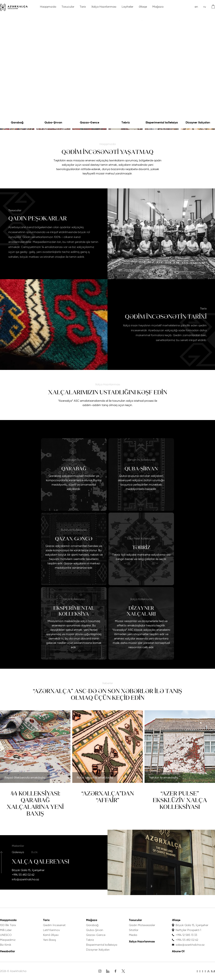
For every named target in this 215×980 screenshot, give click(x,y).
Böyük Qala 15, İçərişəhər (28, 870)
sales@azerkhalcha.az (190, 945)
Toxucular (68, 7)
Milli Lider (6, 930)
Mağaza (158, 7)
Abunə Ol (178, 951)
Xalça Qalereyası (41, 861)
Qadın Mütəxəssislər (142, 925)
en (196, 7)
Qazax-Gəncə (90, 122)
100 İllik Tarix (8, 925)
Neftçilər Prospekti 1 (188, 930)
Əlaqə (143, 7)
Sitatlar (134, 930)
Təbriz (126, 122)
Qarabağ (17, 122)
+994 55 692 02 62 (23, 875)
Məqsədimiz (8, 940)
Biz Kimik (6, 945)
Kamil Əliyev (51, 935)
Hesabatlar (8, 951)
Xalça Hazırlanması (104, 7)
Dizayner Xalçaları (198, 122)
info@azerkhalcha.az (26, 879)
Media (133, 935)
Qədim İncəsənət (54, 925)
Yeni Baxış (49, 940)
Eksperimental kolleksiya (162, 122)
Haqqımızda (48, 7)
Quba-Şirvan (53, 122)
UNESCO (6, 935)
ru (205, 7)
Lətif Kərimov (51, 930)
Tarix (83, 7)
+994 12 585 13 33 (186, 935)
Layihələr (127, 7)
